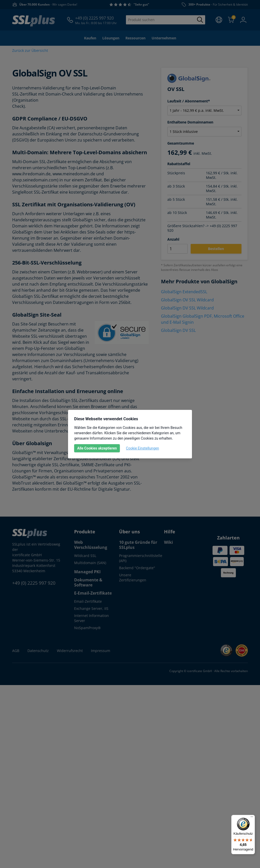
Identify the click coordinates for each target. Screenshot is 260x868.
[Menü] (252, 818)
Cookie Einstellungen (142, 448)
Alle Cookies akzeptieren (97, 448)
